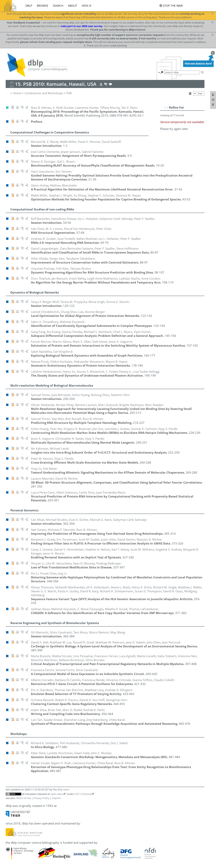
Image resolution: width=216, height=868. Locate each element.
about (73, 6)
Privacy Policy (41, 798)
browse (42, 6)
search (58, 6)
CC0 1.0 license (83, 794)
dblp (29, 6)
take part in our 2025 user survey (82, 26)
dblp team (63, 789)
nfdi (85, 6)
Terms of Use (23, 798)
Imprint (56, 798)
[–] (166, 107)
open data (56, 794)
